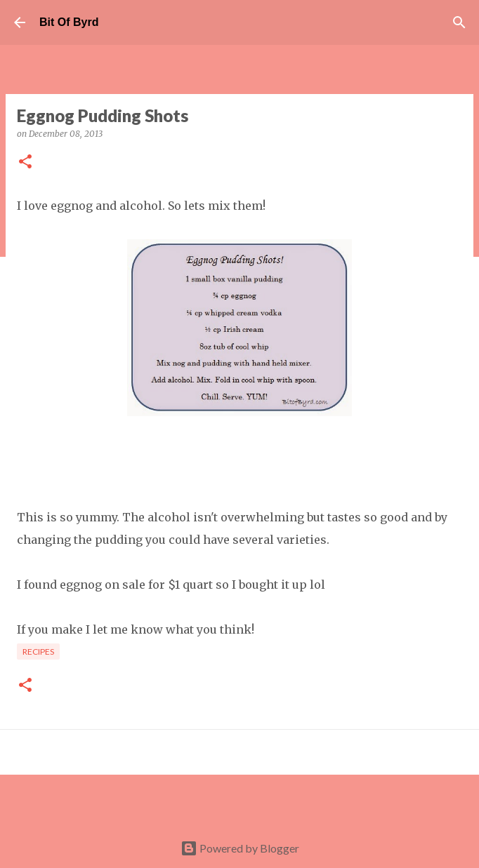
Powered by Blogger (240, 848)
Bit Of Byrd (69, 22)
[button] (25, 162)
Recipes (38, 652)
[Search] (459, 22)
